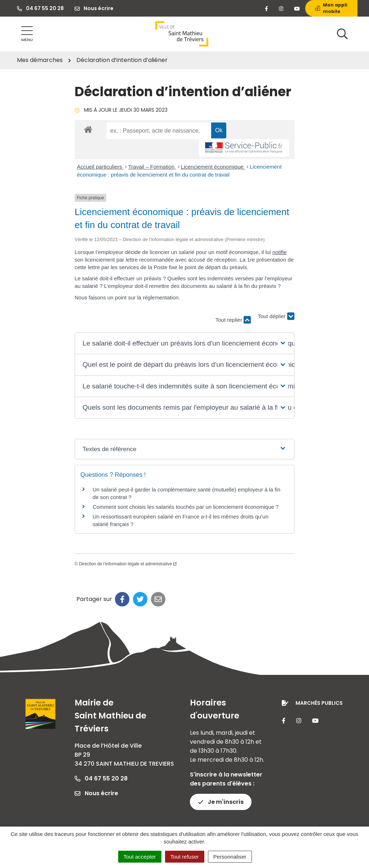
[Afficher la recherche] (342, 34)
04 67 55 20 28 (101, 778)
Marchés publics (319, 703)
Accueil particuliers (100, 167)
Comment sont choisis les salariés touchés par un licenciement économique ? (186, 507)
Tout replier (233, 320)
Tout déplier (276, 317)
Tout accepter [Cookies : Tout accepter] (140, 857)
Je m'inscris (221, 802)
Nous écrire (96, 793)
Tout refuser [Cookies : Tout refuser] (185, 857)
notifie (280, 252)
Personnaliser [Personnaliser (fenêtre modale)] (230, 857)
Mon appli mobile (331, 8)
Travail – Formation (152, 167)
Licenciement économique (213, 167)
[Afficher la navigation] (27, 34)
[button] (184, 344)
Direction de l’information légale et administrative (128, 564)
